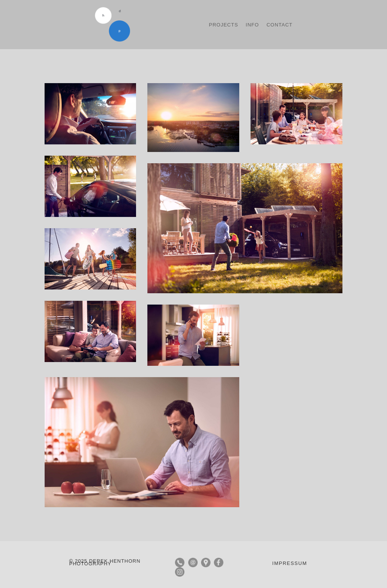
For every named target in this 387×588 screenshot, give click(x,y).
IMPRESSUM (289, 563)
